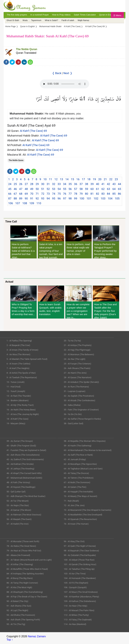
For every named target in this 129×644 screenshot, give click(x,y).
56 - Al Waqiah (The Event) (19, 519)
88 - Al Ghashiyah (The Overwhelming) (25, 592)
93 (43, 198)
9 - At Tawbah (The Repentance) (22, 377)
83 (103, 194)
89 (21, 198)
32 (54, 184)
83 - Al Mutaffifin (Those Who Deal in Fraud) (27, 569)
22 (111, 179)
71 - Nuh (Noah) (71, 501)
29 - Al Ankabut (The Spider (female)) (81, 382)
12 (56, 179)
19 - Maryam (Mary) (16, 423)
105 (117, 198)
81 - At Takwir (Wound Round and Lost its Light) (29, 560)
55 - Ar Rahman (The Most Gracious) (24, 515)
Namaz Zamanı (37, 636)
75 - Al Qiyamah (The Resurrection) (80, 519)
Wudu (25, 20)
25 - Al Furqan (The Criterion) (77, 364)
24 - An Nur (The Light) (75, 359)
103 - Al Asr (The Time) (75, 574)
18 (89, 179)
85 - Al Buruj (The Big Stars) (20, 578)
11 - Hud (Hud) (13, 387)
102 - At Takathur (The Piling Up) (79, 569)
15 (72, 179)
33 (59, 184)
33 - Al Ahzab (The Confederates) (80, 400)
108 (25, 203)
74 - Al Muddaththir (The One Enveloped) (83, 515)
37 (81, 184)
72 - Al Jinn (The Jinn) (74, 505)
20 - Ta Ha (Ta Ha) (72, 341)
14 (67, 179)
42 (109, 184)
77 (70, 194)
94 (48, 198)
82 (97, 194)
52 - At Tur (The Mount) (18, 501)
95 (54, 198)
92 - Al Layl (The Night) (17, 610)
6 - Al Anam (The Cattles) (18, 364)
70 (32, 194)
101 (89, 198)
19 (94, 179)
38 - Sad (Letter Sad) (74, 423)
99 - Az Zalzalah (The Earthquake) (80, 555)
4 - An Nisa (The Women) (18, 354)
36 (76, 184)
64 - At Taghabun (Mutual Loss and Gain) (83, 469)
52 (48, 189)
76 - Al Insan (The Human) (76, 524)
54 (59, 189)
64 (114, 189)
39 (92, 184)
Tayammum (36, 20)
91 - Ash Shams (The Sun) (19, 606)
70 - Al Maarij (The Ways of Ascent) (81, 496)
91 (32, 198)
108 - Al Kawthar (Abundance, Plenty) (81, 597)
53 (54, 189)
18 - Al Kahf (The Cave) (17, 419)
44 (119, 184)
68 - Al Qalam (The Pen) (75, 487)
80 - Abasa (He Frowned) (18, 555)
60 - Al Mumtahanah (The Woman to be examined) (88, 450)
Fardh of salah (68, 20)
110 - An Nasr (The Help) (76, 606)
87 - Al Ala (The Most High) (19, 587)
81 (92, 194)
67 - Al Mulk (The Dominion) (77, 482)
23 (116, 179)
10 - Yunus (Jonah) (16, 382)
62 (103, 189)
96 (59, 198)
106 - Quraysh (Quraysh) (75, 587)
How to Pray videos (61, 15)
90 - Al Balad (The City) (17, 601)
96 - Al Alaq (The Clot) (74, 541)
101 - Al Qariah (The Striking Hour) (80, 564)
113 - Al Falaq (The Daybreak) (78, 620)
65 (119, 189)
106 (11, 203)
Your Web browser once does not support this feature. (64, 84)
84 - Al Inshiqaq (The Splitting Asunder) (25, 574)
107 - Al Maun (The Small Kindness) (81, 592)
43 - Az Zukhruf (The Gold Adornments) (25, 459)
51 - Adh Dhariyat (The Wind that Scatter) (26, 496)
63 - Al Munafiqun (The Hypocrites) (80, 464)
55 (65, 189)
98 (70, 198)
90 (26, 198)
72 (43, 194)
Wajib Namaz (84, 20)
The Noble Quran (27, 49)
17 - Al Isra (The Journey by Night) (23, 414)
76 (65, 194)
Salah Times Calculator (85, 15)
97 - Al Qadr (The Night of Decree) (80, 546)
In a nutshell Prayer (40, 15)
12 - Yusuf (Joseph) (16, 391)
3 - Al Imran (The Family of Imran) (22, 350)
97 (65, 198)
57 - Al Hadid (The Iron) (18, 524)
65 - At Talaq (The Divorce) (76, 473)
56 (70, 189)
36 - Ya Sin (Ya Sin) (73, 414)
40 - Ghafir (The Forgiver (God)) (21, 446)
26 (21, 184)
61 (97, 189)
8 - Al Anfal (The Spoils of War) (21, 373)
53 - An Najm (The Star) (18, 505)
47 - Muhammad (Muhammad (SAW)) (24, 478)
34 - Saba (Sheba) (72, 405)
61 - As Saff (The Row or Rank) (78, 455)
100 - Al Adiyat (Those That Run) (79, 560)
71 (37, 194)
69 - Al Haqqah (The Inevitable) (78, 492)
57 (76, 189)
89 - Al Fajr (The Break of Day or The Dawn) (27, 597)
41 (103, 184)
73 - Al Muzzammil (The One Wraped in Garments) (88, 510)
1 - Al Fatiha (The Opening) (19, 341)
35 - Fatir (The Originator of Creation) (81, 410)
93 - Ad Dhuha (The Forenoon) (21, 615)
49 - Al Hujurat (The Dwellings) (21, 487)
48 (26, 189)
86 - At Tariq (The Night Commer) (22, 583)
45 (10, 189)
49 (32, 189)
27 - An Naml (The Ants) (75, 373)
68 (21, 194)
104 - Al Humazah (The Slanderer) (80, 578)
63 (109, 189)
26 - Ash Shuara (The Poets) (77, 368)
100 (82, 198)
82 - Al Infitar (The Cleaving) (20, 564)
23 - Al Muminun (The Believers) (79, 354)
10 (45, 179)
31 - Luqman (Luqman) (75, 391)
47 (21, 189)
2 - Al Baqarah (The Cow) (18, 345)
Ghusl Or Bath (13, 20)
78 (76, 194)
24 (10, 184)
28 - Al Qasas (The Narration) (78, 377)
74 (54, 194)
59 (87, 189)
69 (26, 194)
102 (96, 198)
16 (78, 179)
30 (43, 184)
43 (114, 184)
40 (97, 184)
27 (26, 184)
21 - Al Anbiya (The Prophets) (78, 345)
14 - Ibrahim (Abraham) (18, 400)
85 (114, 194)
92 (37, 198)
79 (81, 194)
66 (10, 194)
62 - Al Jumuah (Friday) (75, 459)
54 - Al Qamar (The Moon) (19, 510)
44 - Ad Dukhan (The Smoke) (20, 464)
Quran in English (107, 15)
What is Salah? (51, 20)
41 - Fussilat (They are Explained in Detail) (26, 450)
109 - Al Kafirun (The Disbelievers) (80, 601)
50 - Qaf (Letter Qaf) (16, 492)
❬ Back (57, 73)
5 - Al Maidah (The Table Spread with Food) (27, 359)
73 (48, 194)
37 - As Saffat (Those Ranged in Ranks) (82, 419)
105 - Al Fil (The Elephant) (76, 583)
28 (32, 184)
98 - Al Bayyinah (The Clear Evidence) (81, 551)
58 (81, 189)
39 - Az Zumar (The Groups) (20, 441)
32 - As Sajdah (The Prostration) (79, 396)
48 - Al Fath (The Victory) (18, 482)
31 (48, 184)
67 (15, 194)
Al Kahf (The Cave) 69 (33, 131)
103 (103, 198)
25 (15, 184)
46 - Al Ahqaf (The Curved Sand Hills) (24, 473)
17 (83, 179)
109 (32, 203)
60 (92, 189)
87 (10, 198)
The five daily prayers (17, 15)
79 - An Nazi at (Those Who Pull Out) (24, 551)
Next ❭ (68, 73)
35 (70, 184)
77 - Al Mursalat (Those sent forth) (23, 541)
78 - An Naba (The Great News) (21, 546)
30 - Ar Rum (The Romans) (76, 387)
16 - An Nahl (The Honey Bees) (21, 410)
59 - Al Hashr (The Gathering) (78, 446)
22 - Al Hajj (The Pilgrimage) (77, 350)
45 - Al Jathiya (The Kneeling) (20, 469)
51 (43, 189)
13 (61, 179)
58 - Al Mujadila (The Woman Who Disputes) (85, 441)
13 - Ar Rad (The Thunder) (19, 396)
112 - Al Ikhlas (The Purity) (76, 615)
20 (100, 179)
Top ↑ (10, 640)
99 (76, 198)
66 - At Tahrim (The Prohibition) (79, 478)
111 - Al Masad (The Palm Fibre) (79, 610)
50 (37, 189)
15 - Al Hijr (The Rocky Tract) (20, 405)
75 (59, 194)
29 (37, 184)
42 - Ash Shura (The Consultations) (23, 455)
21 (105, 179)
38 (87, 184)
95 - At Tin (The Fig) (16, 624)
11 (50, 179)
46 (15, 189)
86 (119, 194)
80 (87, 194)
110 (39, 203)
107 (18, 203)
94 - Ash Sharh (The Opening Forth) (23, 620)
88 (15, 198)
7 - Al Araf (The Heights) (18, 368)
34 (65, 184)
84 (109, 194)
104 (110, 198)
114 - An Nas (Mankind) (75, 624)
